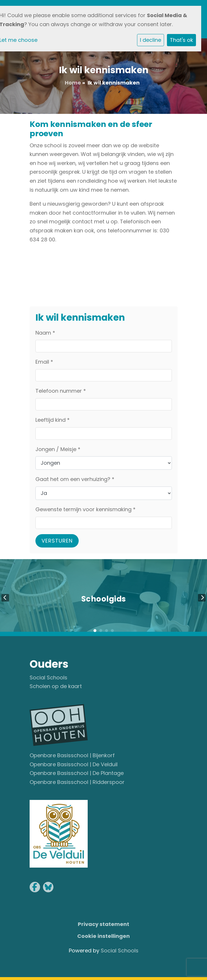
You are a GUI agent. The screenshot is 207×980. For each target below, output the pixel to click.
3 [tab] (107, 631)
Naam (45, 333)
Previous (5, 598)
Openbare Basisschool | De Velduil (74, 764)
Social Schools (48, 677)
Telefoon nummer (61, 391)
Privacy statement (103, 924)
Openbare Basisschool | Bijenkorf (72, 755)
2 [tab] (101, 631)
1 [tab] (95, 631)
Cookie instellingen (103, 936)
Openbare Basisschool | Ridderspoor (77, 782)
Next (202, 598)
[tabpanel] (103, 598)
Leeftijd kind (53, 420)
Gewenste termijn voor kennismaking (85, 509)
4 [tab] (112, 631)
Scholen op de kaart (56, 686)
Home (73, 83)
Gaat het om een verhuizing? (75, 479)
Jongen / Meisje (58, 449)
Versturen (57, 541)
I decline (151, 40)
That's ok (181, 40)
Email (44, 362)
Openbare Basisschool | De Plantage (77, 773)
